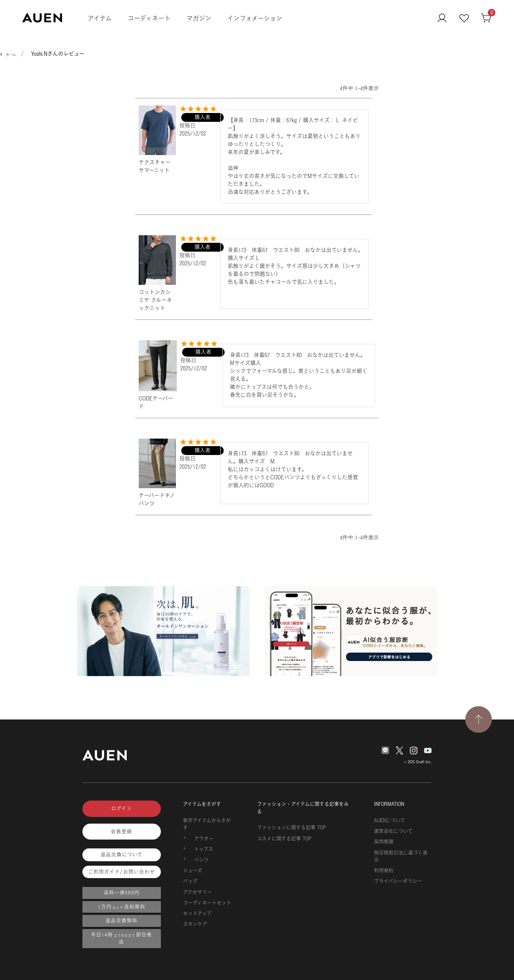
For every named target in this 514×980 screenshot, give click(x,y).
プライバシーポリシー (398, 881)
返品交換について (122, 855)
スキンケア (195, 924)
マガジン (199, 18)
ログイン (122, 809)
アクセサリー (197, 892)
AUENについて (389, 821)
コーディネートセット (207, 903)
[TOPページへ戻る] (479, 719)
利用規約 (384, 871)
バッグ (190, 881)
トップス (204, 849)
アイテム (100, 18)
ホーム (11, 54)
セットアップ (197, 914)
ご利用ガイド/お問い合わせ (122, 872)
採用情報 (384, 842)
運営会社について (393, 831)
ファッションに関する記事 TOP (292, 828)
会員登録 (121, 832)
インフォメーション (255, 18)
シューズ (193, 871)
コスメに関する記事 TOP (284, 839)
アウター (204, 839)
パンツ (201, 860)
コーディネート (149, 18)
